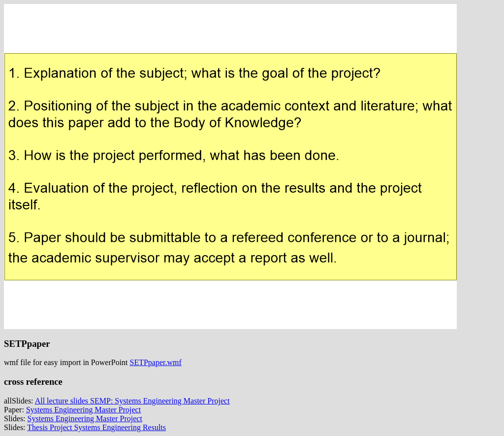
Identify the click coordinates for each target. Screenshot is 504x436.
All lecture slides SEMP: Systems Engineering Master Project (132, 401)
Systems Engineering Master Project (83, 410)
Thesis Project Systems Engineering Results (96, 427)
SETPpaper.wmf (156, 362)
